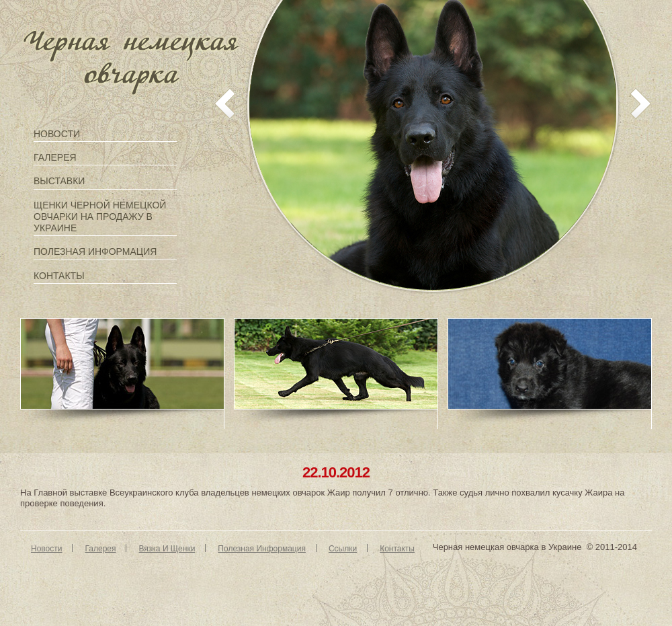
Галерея (55, 157)
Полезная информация (95, 251)
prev (225, 104)
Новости (57, 134)
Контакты (59, 276)
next (641, 104)
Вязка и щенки (167, 549)
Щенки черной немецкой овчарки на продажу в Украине (100, 217)
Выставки (59, 181)
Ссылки (343, 549)
